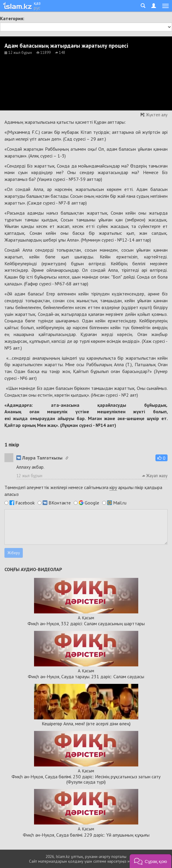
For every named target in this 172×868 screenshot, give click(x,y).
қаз (37, 3)
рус (37, 8)
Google (92, 503)
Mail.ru (120, 503)
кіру (113, 487)
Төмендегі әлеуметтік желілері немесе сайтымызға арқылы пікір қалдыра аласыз (83, 491)
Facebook (25, 503)
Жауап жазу (155, 476)
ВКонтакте (60, 503)
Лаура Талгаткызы (39, 458)
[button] (161, 458)
